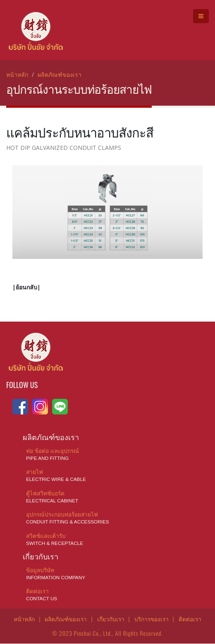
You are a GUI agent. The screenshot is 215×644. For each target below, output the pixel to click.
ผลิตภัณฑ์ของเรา (60, 75)
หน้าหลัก (17, 75)
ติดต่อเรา (192, 619)
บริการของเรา (153, 619)
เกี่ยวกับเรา (111, 619)
